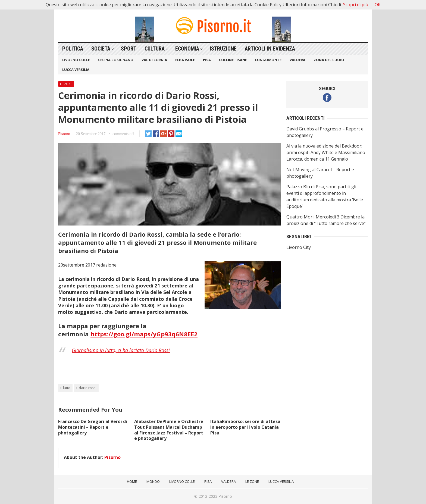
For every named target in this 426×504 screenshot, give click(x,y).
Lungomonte (268, 60)
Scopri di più (356, 5)
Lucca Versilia (76, 70)
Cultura (155, 49)
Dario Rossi (88, 388)
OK (378, 5)
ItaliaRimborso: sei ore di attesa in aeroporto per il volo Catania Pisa (245, 427)
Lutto (67, 388)
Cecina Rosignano (116, 60)
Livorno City (299, 247)
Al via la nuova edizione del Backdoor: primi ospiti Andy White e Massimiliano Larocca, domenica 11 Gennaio (326, 152)
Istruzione (223, 49)
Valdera (297, 60)
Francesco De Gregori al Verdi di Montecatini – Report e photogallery (93, 427)
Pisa (207, 60)
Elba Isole (185, 60)
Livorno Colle (76, 60)
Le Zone (66, 84)
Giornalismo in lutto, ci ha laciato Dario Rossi (121, 350)
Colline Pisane (233, 60)
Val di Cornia (154, 60)
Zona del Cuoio (329, 60)
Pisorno (64, 134)
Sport (129, 49)
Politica (73, 49)
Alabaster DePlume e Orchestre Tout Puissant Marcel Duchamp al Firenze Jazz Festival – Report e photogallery (169, 430)
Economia (187, 49)
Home (132, 481)
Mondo (153, 481)
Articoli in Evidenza (270, 49)
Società (101, 49)
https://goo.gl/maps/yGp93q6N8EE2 (144, 334)
